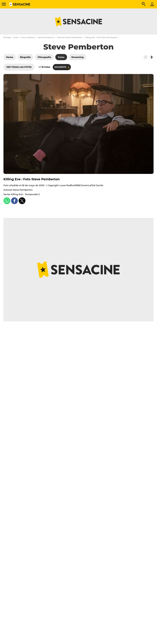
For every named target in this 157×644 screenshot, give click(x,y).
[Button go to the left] (146, 57)
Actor (16, 37)
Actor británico (28, 37)
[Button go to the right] (151, 57)
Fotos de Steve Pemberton (69, 37)
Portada (7, 37)
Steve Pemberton (46, 37)
